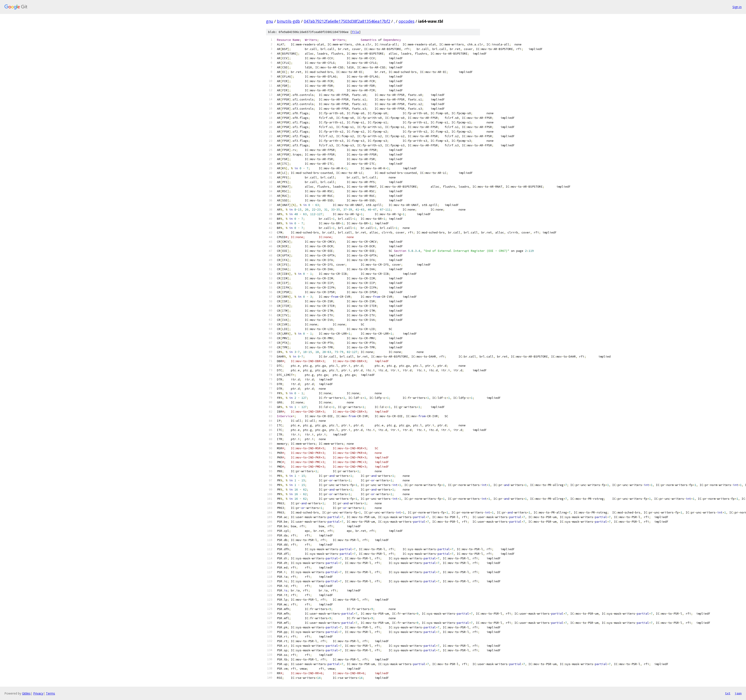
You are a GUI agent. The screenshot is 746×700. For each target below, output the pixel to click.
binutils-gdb (288, 21)
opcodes (407, 21)
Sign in (737, 7)
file (356, 32)
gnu (270, 21)
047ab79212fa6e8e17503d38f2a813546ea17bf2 (347, 21)
